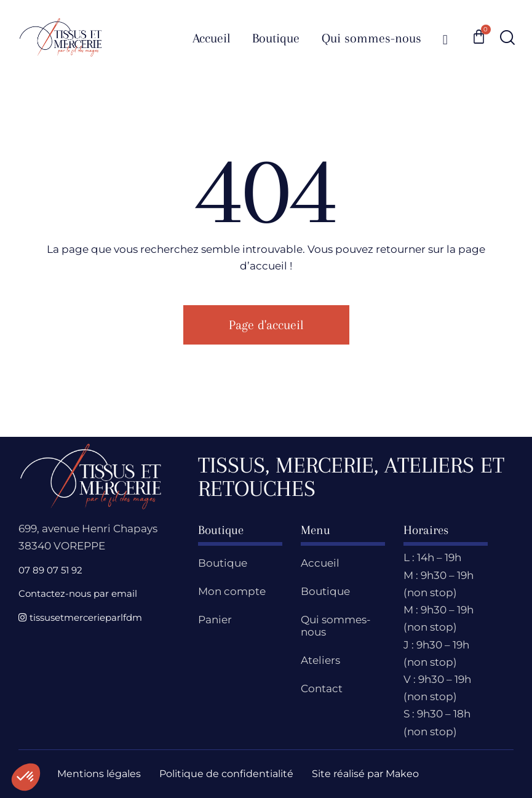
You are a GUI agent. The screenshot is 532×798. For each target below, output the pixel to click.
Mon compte (232, 591)
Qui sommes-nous (336, 626)
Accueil (320, 563)
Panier (215, 620)
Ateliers (320, 660)
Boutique (223, 563)
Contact (322, 688)
